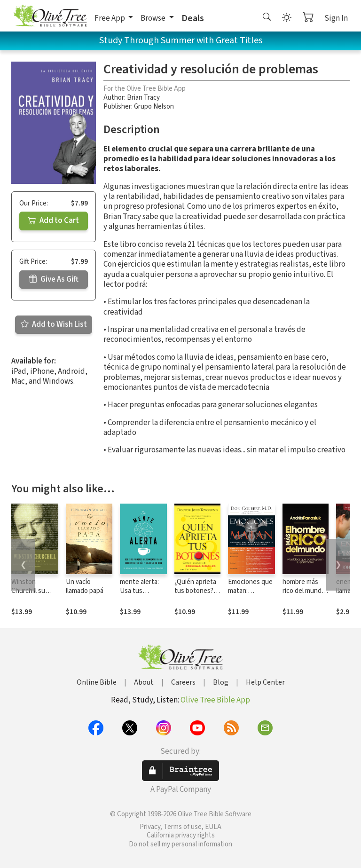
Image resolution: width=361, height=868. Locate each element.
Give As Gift (54, 279)
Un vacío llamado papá (85, 586)
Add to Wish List (54, 324)
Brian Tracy (143, 98)
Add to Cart (54, 221)
